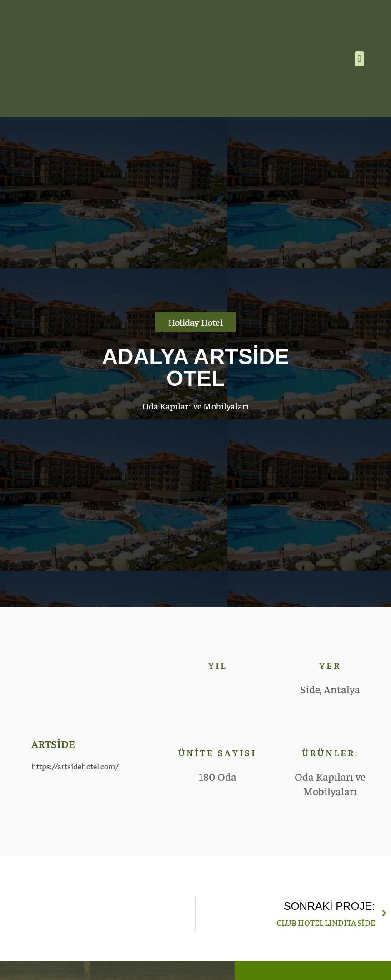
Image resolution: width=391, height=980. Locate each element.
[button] (359, 59)
